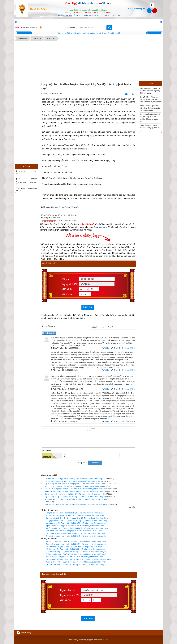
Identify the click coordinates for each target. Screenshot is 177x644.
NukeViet (82, 640)
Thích (116, 348)
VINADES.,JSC (102, 640)
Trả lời (107, 348)
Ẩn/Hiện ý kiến (49, 333)
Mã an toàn (46, 451)
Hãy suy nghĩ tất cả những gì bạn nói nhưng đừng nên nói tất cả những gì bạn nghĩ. (89, 33)
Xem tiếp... (132, 507)
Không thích (129, 348)
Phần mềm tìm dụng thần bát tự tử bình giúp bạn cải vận (149, 128)
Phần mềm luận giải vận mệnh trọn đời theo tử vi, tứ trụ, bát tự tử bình (150, 108)
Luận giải (88, 307)
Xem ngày (88, 618)
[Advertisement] (88, 61)
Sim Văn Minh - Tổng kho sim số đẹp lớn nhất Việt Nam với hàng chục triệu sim (150, 99)
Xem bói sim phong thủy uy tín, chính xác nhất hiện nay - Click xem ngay (150, 91)
